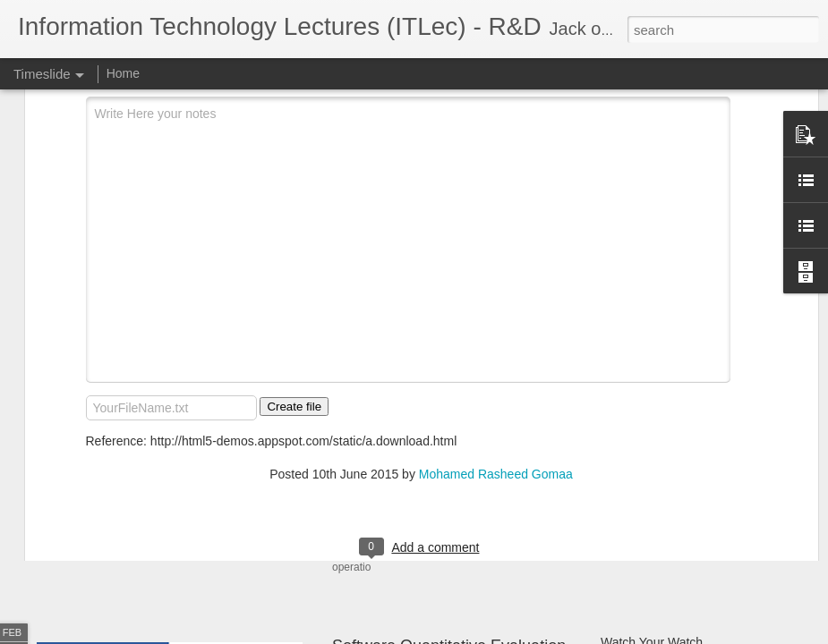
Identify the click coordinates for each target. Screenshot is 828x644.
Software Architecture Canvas (683, 507)
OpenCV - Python (650, 538)
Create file (294, 261)
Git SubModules (645, 476)
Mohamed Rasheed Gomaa (496, 328)
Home (123, 73)
